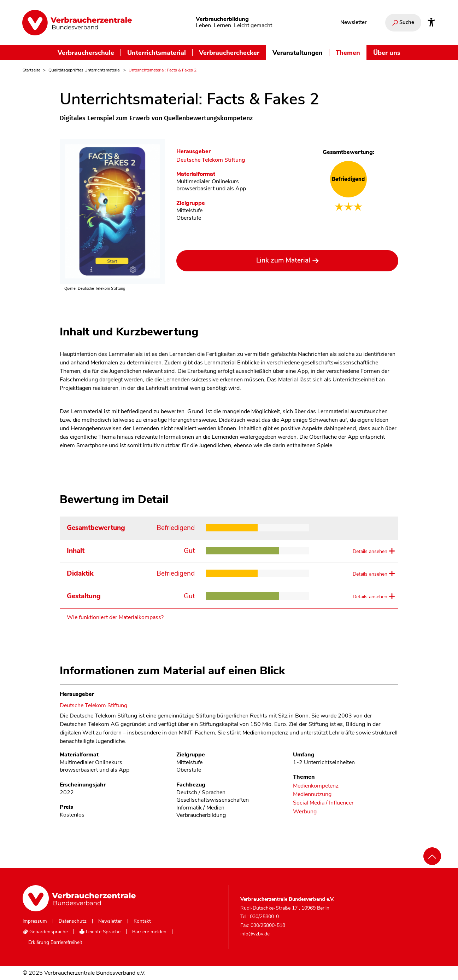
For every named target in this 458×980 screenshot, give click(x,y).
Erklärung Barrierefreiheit (55, 942)
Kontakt (142, 921)
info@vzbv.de (255, 934)
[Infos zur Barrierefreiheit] (431, 23)
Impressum (35, 921)
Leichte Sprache (100, 932)
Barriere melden (149, 932)
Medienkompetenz (316, 786)
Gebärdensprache (45, 932)
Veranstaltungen (298, 53)
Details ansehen (370, 551)
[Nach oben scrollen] (432, 856)
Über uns (387, 53)
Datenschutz (73, 921)
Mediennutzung (312, 794)
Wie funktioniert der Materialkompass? (115, 617)
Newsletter (353, 22)
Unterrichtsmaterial (157, 53)
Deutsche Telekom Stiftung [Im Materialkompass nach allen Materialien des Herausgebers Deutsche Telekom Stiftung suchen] (211, 160)
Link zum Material (283, 260)
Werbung (305, 812)
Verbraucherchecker (229, 53)
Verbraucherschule (86, 53)
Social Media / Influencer (323, 803)
